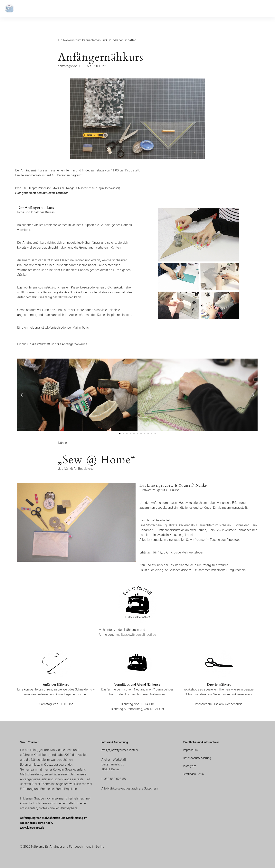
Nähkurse (31, 9)
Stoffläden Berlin (194, 774)
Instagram (190, 766)
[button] (22, 395)
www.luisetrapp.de (33, 828)
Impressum (191, 750)
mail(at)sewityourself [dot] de (136, 635)
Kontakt (83, 9)
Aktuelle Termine (53, 9)
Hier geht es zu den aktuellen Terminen (42, 193)
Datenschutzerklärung (198, 758)
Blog (71, 9)
